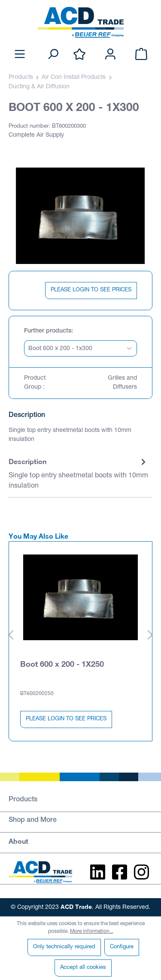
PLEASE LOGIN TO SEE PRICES (91, 290)
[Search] (53, 55)
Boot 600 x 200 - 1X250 (62, 664)
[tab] (78, 474)
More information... (92, 932)
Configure (122, 947)
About (18, 841)
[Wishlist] (79, 55)
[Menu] (20, 55)
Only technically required (64, 947)
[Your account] (110, 55)
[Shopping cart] (141, 55)
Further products (48, 331)
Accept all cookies (83, 968)
